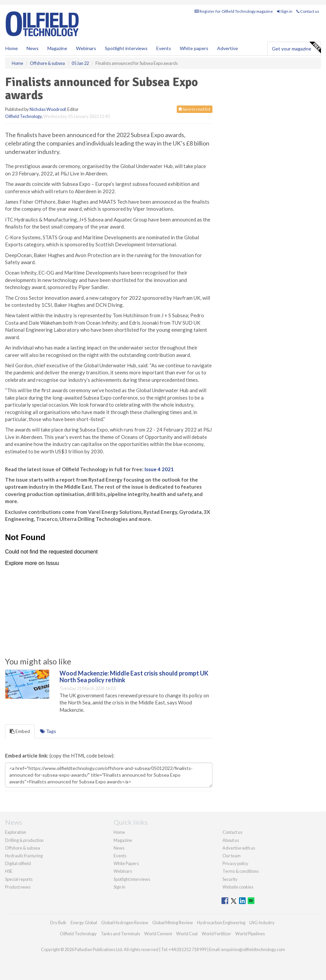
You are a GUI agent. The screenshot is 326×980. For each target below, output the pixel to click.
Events (164, 48)
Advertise (228, 48)
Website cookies (238, 887)
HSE (9, 871)
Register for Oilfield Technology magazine (234, 11)
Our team (232, 856)
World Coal (187, 934)
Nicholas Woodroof (48, 109)
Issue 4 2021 (159, 469)
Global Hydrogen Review (125, 923)
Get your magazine (296, 48)
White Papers (126, 863)
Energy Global (84, 923)
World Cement (158, 934)
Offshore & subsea (23, 848)
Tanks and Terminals (120, 934)
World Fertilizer (216, 934)
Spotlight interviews (126, 48)
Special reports (19, 879)
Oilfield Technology (23, 116)
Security (230, 879)
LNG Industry (262, 923)
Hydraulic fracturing (24, 856)
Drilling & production (24, 840)
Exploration (16, 832)
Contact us (308, 11)
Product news (18, 887)
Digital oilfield (18, 863)
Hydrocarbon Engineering (221, 923)
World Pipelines (250, 934)
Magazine (57, 48)
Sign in (285, 11)
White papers (194, 48)
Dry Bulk (58, 923)
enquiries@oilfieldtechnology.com (253, 949)
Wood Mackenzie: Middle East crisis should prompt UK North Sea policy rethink (134, 677)
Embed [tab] (20, 731)
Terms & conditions (241, 871)
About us (231, 840)
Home (12, 48)
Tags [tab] (48, 731)
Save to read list (195, 109)
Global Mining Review (173, 923)
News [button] (33, 48)
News (119, 848)
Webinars (86, 48)
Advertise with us (239, 848)
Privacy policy (235, 863)
